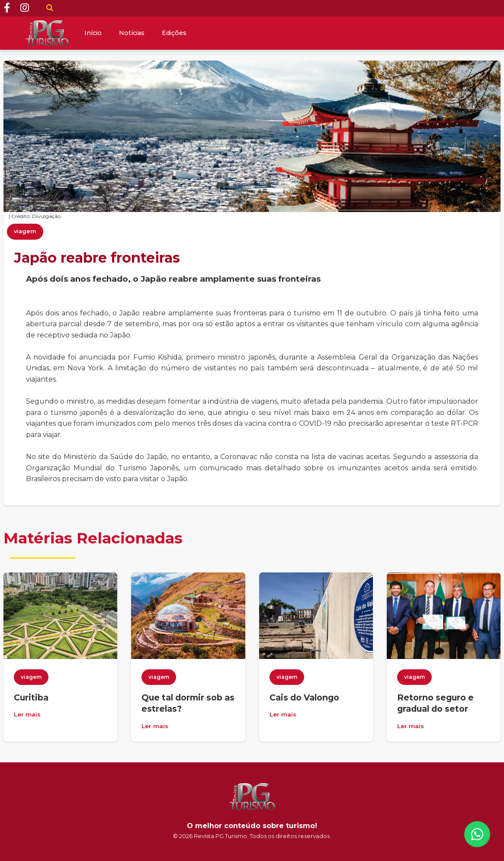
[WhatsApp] (477, 834)
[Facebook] (7, 8)
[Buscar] (50, 8)
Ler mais (27, 714)
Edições (174, 33)
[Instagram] (25, 8)
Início (93, 33)
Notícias (132, 33)
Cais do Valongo (304, 697)
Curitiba (31, 697)
